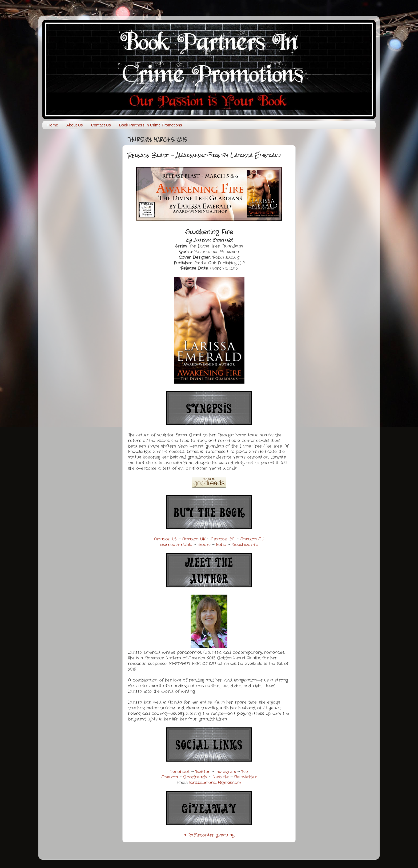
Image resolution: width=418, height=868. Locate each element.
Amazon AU (252, 539)
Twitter (203, 772)
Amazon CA (223, 539)
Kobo (221, 545)
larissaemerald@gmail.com (215, 783)
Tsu (245, 772)
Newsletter (245, 777)
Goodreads (195, 777)
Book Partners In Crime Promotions (151, 125)
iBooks (204, 545)
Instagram (226, 772)
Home (53, 125)
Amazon (170, 777)
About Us (75, 125)
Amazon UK (194, 539)
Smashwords (245, 545)
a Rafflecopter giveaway (209, 835)
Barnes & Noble (176, 545)
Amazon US (165, 539)
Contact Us (101, 125)
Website (221, 777)
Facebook (180, 772)
